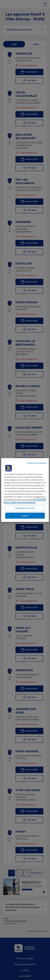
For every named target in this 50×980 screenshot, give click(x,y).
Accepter (25, 516)
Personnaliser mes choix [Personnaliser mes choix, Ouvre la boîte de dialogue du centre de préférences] (25, 508)
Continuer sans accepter (36, 463)
